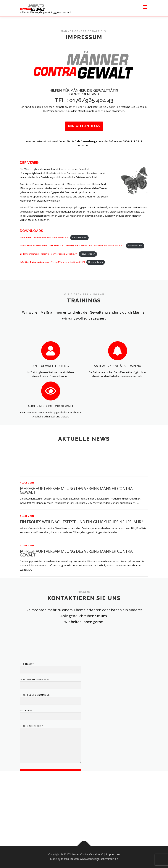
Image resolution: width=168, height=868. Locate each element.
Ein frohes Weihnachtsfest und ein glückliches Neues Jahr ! (81, 561)
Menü (145, 7)
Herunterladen (79, 238)
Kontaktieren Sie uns (84, 126)
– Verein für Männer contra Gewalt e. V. (49, 254)
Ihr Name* (51, 709)
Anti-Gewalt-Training (51, 380)
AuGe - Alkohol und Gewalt (51, 420)
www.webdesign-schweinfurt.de (99, 859)
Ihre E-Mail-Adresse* (51, 725)
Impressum (113, 855)
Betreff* (51, 756)
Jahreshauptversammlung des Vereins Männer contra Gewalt (76, 529)
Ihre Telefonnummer (51, 740)
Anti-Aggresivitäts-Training (117, 380)
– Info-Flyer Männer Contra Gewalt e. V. (44, 238)
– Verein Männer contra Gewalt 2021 (52, 262)
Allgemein (27, 522)
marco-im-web (70, 859)
